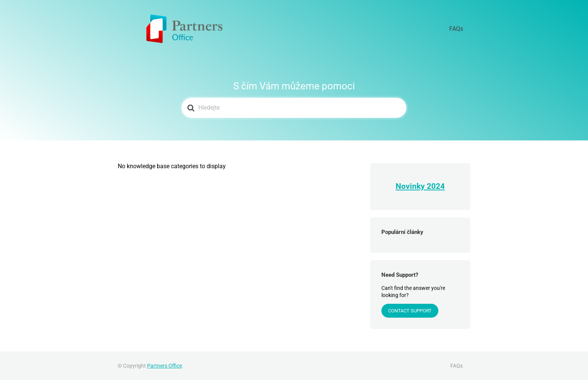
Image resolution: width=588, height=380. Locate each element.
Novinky (411, 186)
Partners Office (164, 366)
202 (433, 186)
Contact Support (410, 311)
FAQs (461, 29)
